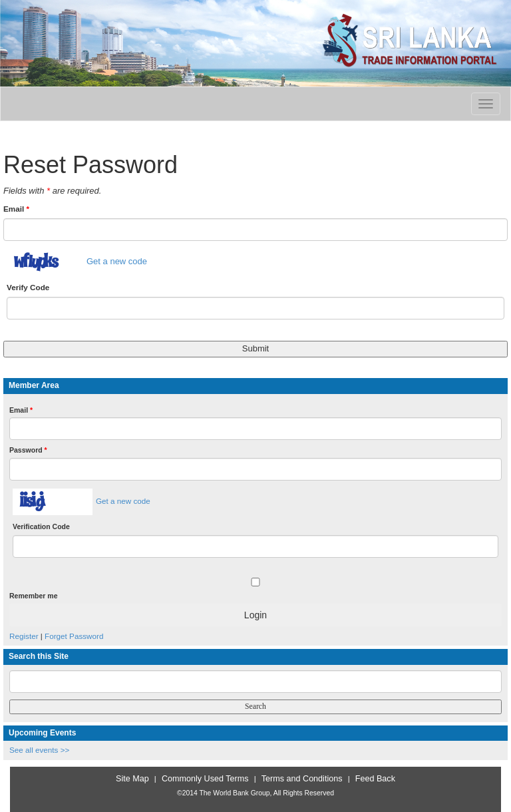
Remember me (33, 596)
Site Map (132, 779)
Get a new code (117, 261)
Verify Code (28, 287)
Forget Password (74, 636)
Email (16, 209)
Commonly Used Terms (205, 779)
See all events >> (39, 750)
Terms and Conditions (302, 779)
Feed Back (375, 779)
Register (24, 636)
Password (28, 450)
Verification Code (41, 526)
